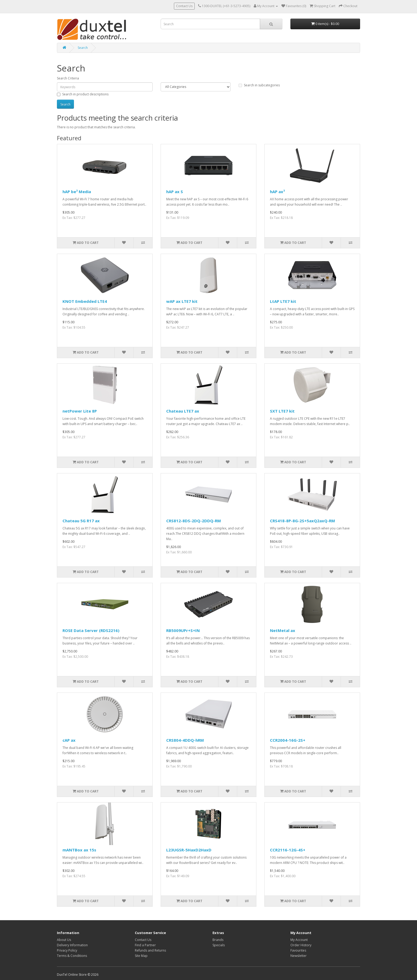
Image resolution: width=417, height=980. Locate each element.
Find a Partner (145, 945)
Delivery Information (72, 945)
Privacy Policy (67, 950)
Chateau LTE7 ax (183, 411)
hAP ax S (175, 192)
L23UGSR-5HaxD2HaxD (189, 850)
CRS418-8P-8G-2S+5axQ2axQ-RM (303, 521)
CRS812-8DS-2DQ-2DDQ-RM (194, 521)
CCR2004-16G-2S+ (288, 740)
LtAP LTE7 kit (283, 301)
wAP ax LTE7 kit (182, 301)
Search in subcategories (259, 85)
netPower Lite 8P (80, 411)
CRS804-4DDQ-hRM (185, 740)
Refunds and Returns (150, 950)
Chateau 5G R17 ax (81, 521)
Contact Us (184, 6)
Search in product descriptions (83, 94)
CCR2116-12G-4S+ (288, 850)
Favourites (298, 950)
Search (83, 48)
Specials (219, 945)
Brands (218, 940)
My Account (299, 940)
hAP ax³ (277, 192)
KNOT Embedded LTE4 (85, 301)
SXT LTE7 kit (282, 411)
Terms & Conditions (72, 956)
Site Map (141, 956)
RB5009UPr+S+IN (183, 630)
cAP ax (69, 740)
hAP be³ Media (77, 192)
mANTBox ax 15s (79, 850)
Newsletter (299, 956)
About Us (64, 940)
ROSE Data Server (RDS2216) (91, 630)
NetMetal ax (283, 630)
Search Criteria (68, 78)
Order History (301, 945)
